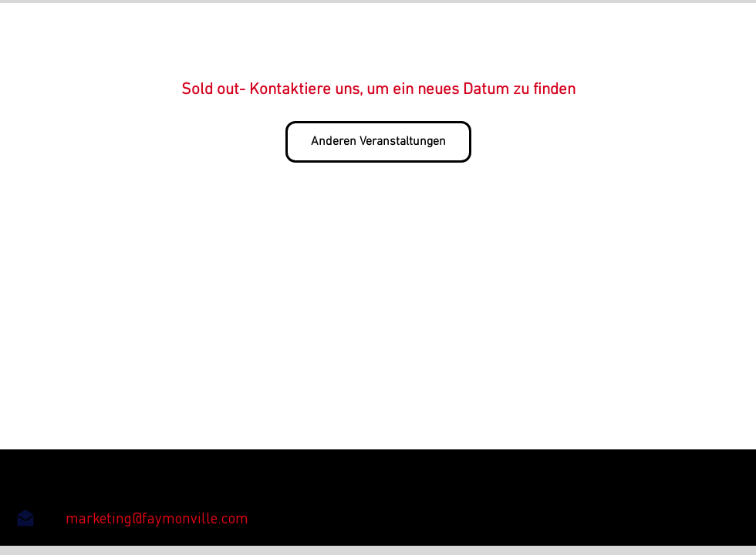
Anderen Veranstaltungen (378, 142)
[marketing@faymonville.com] (157, 518)
